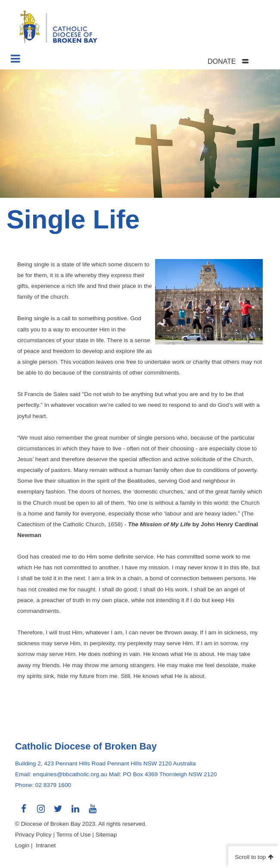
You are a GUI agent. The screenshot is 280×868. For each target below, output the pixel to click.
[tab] (239, 61)
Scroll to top (250, 857)
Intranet (46, 845)
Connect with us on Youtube (93, 812)
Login (22, 845)
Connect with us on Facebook (24, 812)
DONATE (222, 61)
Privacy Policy (33, 835)
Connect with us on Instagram (41, 812)
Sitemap (106, 835)
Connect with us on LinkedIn (75, 812)
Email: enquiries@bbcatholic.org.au (61, 774)
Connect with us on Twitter (58, 812)
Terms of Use (73, 835)
